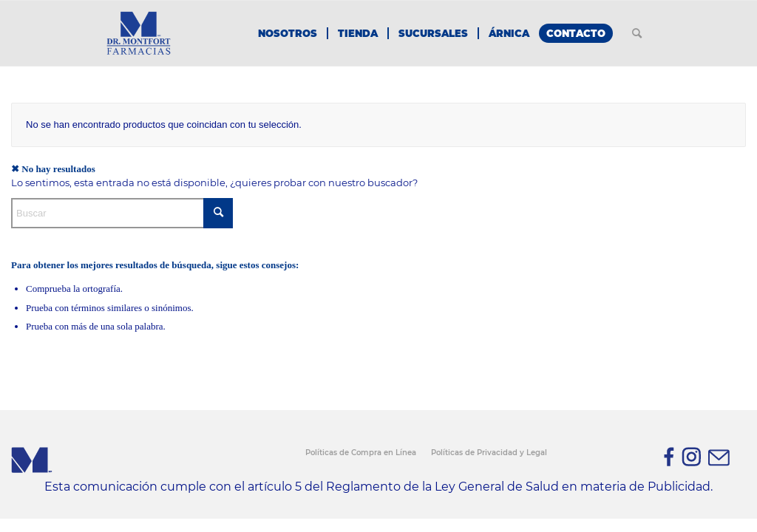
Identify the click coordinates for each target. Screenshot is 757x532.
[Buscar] (637, 33)
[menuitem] (288, 33)
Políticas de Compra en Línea (361, 453)
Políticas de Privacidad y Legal (489, 453)
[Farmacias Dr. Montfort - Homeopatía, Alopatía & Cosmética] (138, 33)
